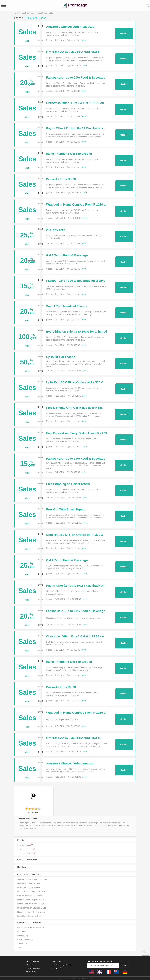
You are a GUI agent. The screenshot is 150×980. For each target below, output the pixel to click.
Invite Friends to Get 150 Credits (69, 154)
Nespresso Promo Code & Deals (31, 912)
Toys (19, 948)
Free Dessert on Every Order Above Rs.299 (76, 433)
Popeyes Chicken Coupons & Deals (32, 908)
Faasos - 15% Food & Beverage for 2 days (76, 281)
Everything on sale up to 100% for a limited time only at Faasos (77, 332)
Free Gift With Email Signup (66, 509)
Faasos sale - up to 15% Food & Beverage (76, 459)
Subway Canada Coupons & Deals (32, 879)
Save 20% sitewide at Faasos (67, 306)
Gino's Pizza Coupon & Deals (30, 896)
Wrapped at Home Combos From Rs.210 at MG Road (76, 205)
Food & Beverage (27, 13)
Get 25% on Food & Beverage (67, 560)
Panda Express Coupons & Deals (31, 900)
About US (30, 965)
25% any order (56, 230)
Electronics (22, 932)
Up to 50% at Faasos (61, 357)
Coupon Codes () (27, 849)
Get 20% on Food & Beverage (67, 255)
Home (16, 13)
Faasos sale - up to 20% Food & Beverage (76, 78)
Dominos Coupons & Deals (29, 887)
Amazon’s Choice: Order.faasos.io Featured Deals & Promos (70, 27)
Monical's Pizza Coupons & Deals (32, 892)
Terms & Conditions (33, 968)
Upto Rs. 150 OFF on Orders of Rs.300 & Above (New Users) (75, 382)
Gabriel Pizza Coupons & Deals (31, 904)
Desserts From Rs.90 (61, 179)
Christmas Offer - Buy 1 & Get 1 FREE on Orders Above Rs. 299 (75, 103)
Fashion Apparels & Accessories (31, 927)
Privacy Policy (31, 971)
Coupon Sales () (27, 853)
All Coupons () (26, 845)
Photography (23, 936)
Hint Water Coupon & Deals (29, 883)
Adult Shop (22, 944)
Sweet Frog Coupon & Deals (29, 916)
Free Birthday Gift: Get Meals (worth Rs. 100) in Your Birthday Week (74, 408)
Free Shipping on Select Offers (68, 484)
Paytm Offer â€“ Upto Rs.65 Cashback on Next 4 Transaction (75, 128)
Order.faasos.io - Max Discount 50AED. (74, 52)
